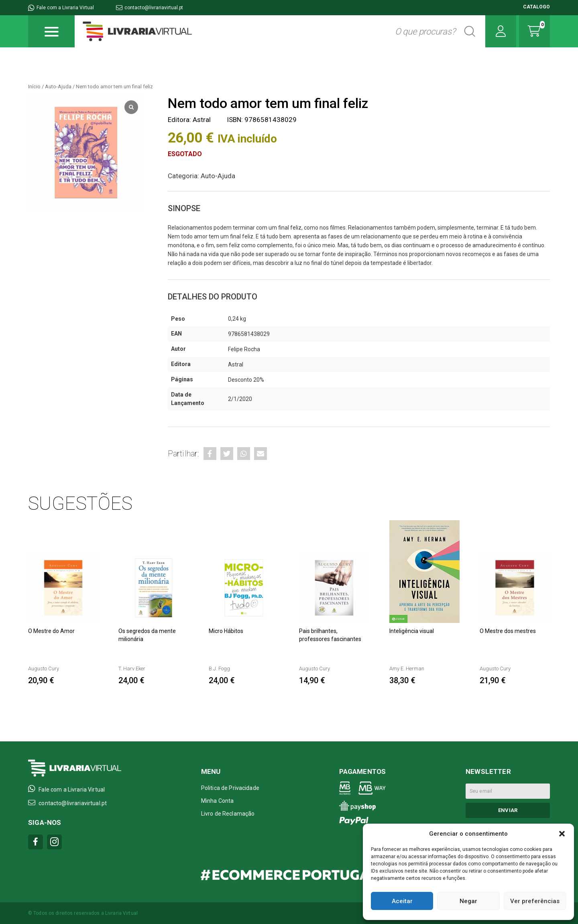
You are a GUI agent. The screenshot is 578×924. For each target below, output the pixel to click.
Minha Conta (218, 801)
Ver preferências (535, 901)
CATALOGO (536, 7)
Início (34, 86)
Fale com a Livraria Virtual (61, 8)
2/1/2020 (240, 399)
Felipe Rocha (244, 349)
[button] (562, 834)
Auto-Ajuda (58, 86)
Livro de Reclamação (228, 814)
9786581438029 (249, 334)
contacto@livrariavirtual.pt (150, 8)
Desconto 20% (246, 380)
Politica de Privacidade (230, 788)
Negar (468, 901)
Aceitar (402, 901)
